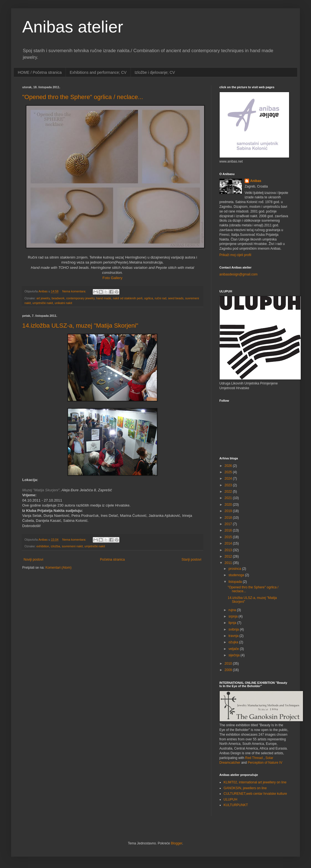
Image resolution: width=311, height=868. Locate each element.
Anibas (256, 181)
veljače (234, 649)
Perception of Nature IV (265, 763)
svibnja (234, 629)
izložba (56, 546)
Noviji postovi (33, 560)
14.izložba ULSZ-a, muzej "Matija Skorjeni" (80, 326)
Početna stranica (112, 560)
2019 (229, 511)
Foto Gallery (112, 278)
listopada (236, 582)
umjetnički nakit (43, 303)
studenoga (237, 575)
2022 (229, 492)
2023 (229, 485)
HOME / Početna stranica (40, 72)
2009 (229, 670)
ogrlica (149, 298)
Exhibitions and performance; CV (98, 72)
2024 (229, 479)
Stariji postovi (191, 560)
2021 (229, 498)
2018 (229, 518)
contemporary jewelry (80, 298)
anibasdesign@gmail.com (239, 274)
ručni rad (160, 298)
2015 (229, 537)
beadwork (58, 298)
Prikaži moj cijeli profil (235, 255)
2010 (229, 664)
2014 (229, 543)
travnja (234, 636)
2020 (229, 505)
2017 (229, 524)
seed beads (176, 298)
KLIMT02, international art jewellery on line (255, 782)
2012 (229, 556)
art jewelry (43, 298)
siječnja (234, 655)
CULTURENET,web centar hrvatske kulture (255, 794)
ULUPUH (230, 799)
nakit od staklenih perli (128, 298)
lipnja (233, 623)
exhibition (43, 546)
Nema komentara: (75, 291)
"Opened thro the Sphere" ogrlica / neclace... (83, 97)
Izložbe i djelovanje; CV (155, 72)
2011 (229, 563)
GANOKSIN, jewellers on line (245, 788)
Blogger (176, 843)
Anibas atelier (73, 27)
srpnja (234, 616)
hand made (104, 298)
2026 (229, 466)
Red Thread (254, 758)
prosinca (235, 569)
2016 (229, 530)
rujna (233, 610)
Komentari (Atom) (58, 568)
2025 (229, 472)
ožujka (234, 642)
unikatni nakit (63, 303)
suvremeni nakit (72, 546)
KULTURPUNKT (236, 805)
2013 (229, 550)
